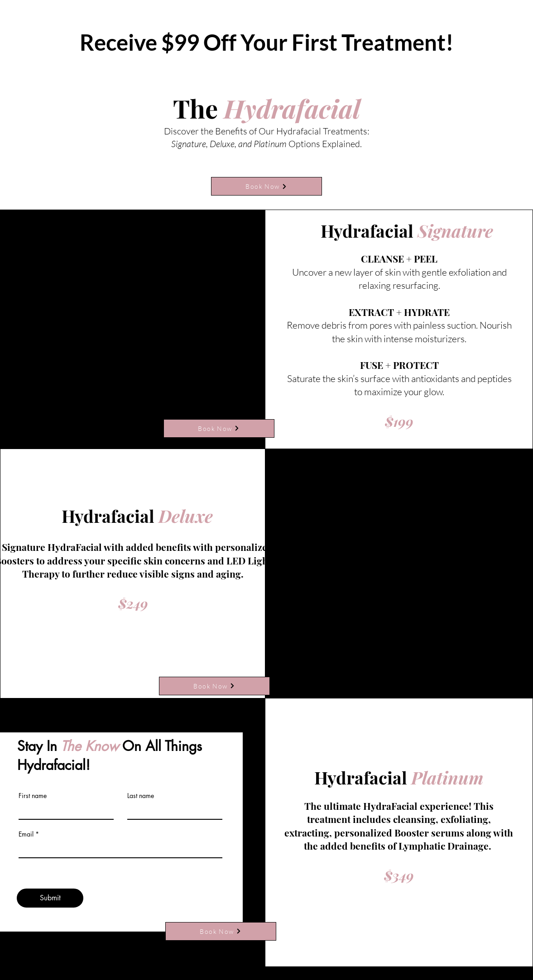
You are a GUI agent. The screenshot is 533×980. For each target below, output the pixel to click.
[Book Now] (266, 186)
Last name (141, 796)
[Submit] (50, 898)
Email (26, 834)
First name (33, 796)
